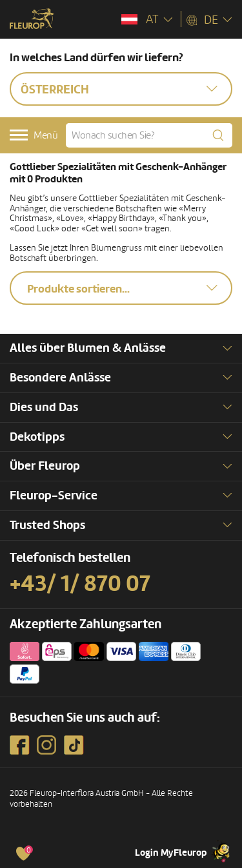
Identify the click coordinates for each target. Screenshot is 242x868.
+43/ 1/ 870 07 (80, 584)
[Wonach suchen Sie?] (149, 135)
